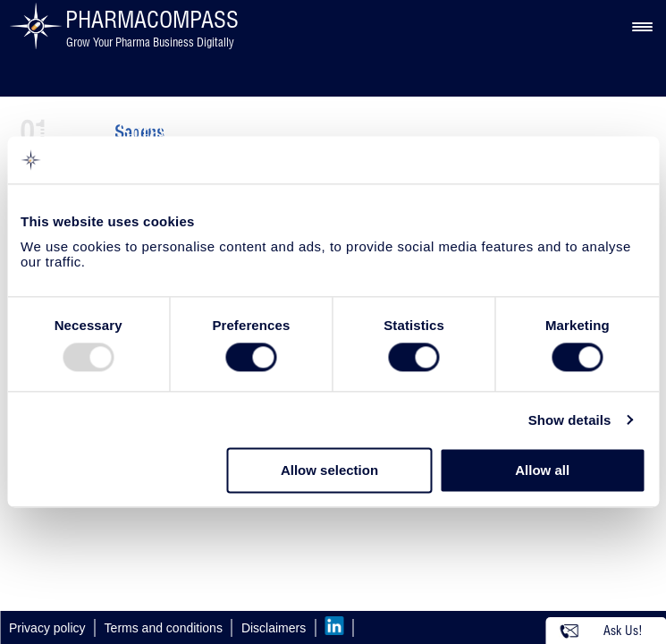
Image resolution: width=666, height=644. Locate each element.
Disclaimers (274, 628)
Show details (570, 420)
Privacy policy (47, 628)
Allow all (542, 471)
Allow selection (329, 471)
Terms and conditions (164, 628)
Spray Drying (176, 131)
